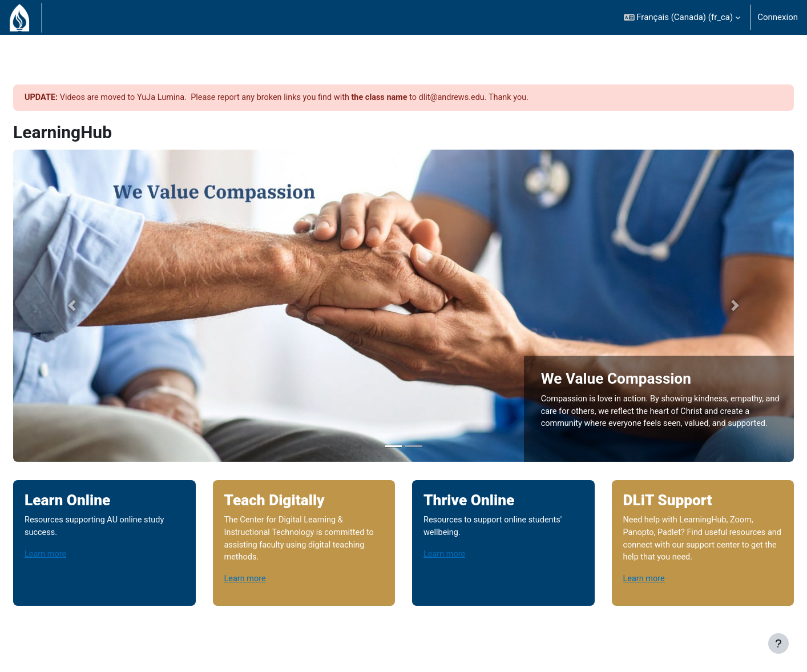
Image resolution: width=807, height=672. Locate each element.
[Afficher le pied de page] (778, 643)
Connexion (778, 17)
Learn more (74, 534)
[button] (682, 17)
